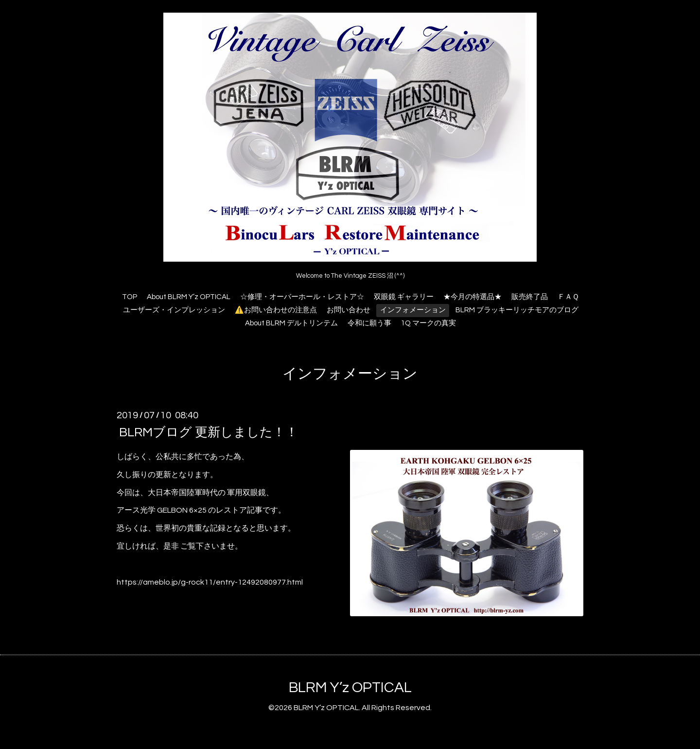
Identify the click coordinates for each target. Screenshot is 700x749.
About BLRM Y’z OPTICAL (189, 297)
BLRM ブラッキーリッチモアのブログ (517, 310)
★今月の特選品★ (472, 297)
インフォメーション (413, 310)
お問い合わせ (349, 310)
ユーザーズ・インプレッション (174, 310)
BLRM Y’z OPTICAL (350, 687)
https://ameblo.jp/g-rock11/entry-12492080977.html (210, 582)
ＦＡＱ (568, 297)
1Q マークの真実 (429, 323)
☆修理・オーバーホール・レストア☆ (302, 297)
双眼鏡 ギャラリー (404, 297)
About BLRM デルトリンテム (291, 323)
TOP (130, 297)
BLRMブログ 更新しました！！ (209, 432)
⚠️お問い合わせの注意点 (276, 310)
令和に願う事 (369, 323)
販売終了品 (530, 297)
